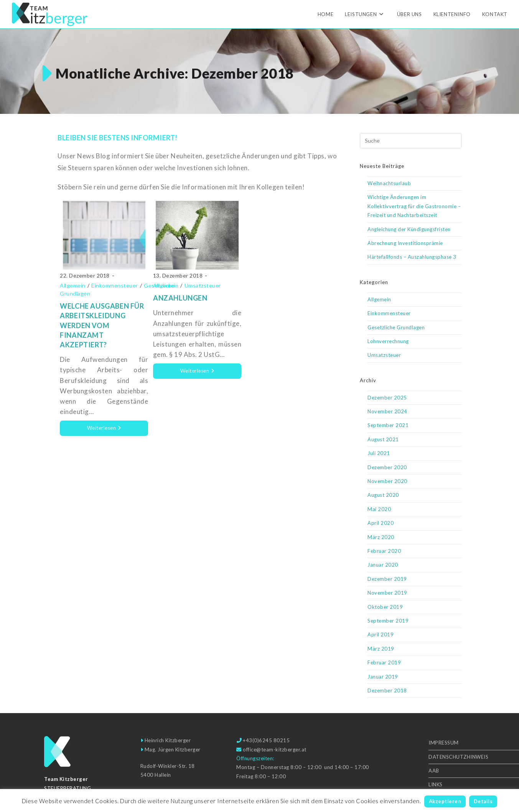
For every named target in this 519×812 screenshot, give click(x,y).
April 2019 (381, 634)
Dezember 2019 (387, 579)
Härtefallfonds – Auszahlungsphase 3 (412, 257)
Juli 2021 (379, 453)
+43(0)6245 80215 (266, 740)
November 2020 (387, 481)
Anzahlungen (180, 298)
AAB (434, 771)
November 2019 (387, 593)
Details (483, 801)
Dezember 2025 (387, 398)
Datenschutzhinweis (458, 757)
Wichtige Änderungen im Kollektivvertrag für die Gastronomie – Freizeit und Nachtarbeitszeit (414, 206)
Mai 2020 (379, 509)
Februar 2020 (384, 551)
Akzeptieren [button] (445, 801)
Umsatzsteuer (203, 285)
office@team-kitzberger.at (275, 750)
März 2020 (381, 537)
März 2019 (381, 649)
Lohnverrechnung (388, 341)
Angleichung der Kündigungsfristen (409, 229)
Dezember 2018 (387, 690)
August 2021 (383, 439)
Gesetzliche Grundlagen (396, 327)
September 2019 (388, 621)
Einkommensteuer (115, 285)
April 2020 (381, 523)
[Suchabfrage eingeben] (411, 141)
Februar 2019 (384, 662)
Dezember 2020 (387, 467)
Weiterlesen (118, 430)
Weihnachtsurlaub (389, 183)
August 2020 (383, 495)
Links (436, 784)
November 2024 (387, 411)
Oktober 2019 (385, 607)
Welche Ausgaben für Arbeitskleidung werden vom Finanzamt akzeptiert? (102, 325)
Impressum (444, 743)
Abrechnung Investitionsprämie (405, 243)
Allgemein (73, 285)
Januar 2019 (383, 677)
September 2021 (388, 425)
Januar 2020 (383, 565)
